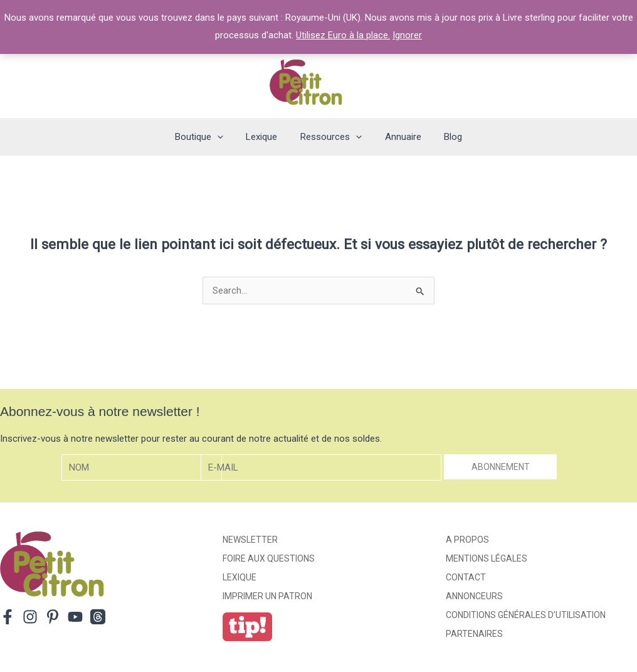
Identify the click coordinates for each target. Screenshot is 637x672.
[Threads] (98, 617)
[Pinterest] (53, 617)
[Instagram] (30, 617)
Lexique (240, 577)
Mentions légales (487, 558)
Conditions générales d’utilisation (526, 615)
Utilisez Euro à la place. (343, 35)
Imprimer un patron (267, 596)
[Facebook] (8, 617)
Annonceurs (474, 596)
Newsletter (250, 540)
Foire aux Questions (269, 558)
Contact (466, 577)
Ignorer (407, 35)
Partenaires (474, 634)
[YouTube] (75, 617)
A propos (467, 540)
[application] (225, 137)
